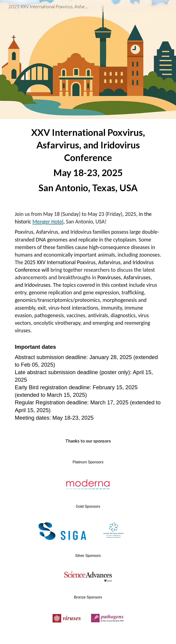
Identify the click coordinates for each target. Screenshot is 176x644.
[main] (88, 160)
